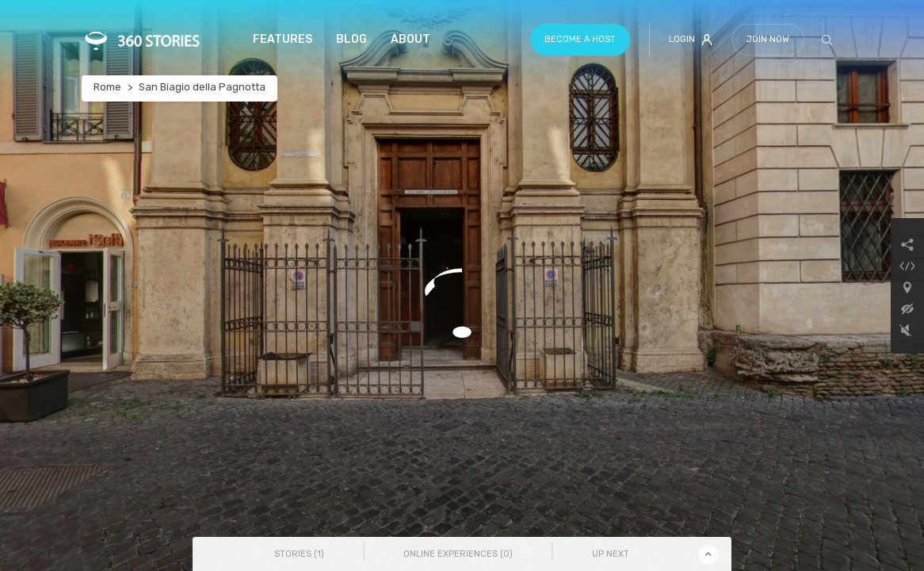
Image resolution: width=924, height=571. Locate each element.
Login (691, 40)
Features (283, 39)
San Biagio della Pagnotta (202, 87)
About (410, 39)
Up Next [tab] (611, 554)
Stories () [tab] (299, 554)
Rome (107, 87)
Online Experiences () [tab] (458, 554)
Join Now (768, 39)
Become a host (580, 39)
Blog (351, 39)
